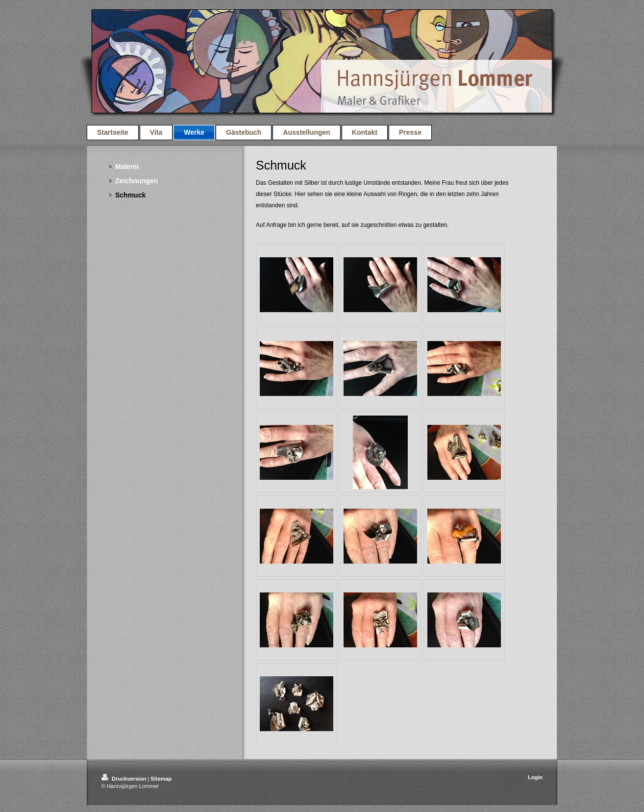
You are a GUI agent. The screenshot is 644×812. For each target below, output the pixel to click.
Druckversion (124, 779)
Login (535, 777)
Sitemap (161, 779)
